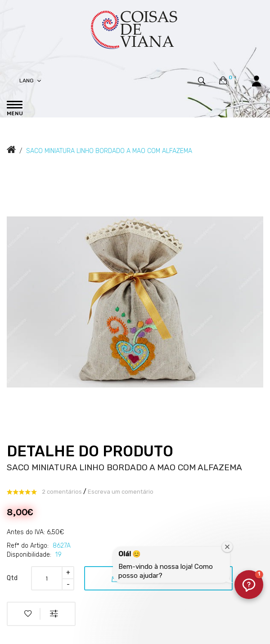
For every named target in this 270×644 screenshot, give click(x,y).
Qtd (12, 578)
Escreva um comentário (121, 492)
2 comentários (62, 492)
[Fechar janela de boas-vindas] (227, 547)
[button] (249, 585)
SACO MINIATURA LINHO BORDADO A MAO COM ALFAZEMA (109, 151)
